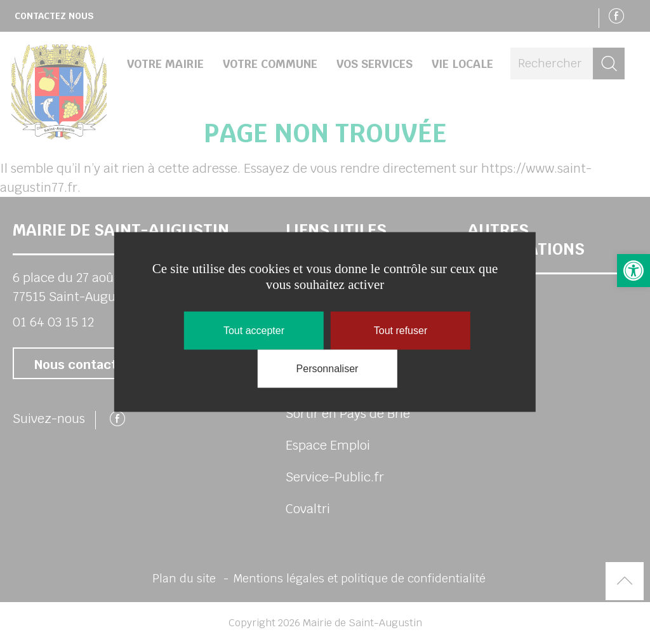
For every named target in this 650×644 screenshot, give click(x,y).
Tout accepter (254, 331)
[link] (633, 271)
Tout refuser (401, 331)
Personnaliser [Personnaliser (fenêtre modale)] (328, 369)
